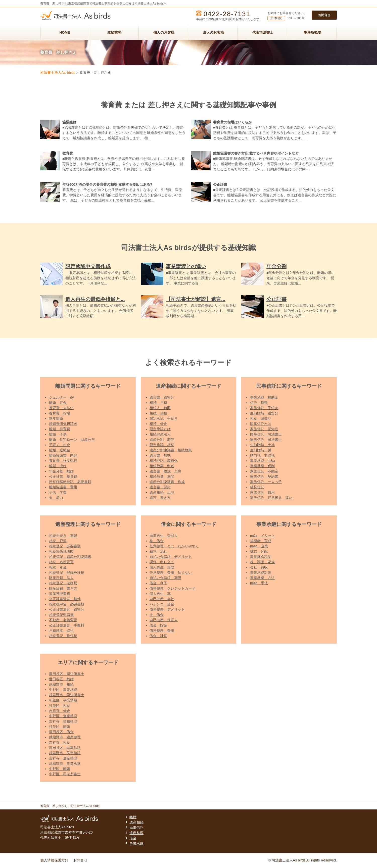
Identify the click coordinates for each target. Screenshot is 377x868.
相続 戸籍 (158, 403)
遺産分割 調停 (162, 440)
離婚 (133, 817)
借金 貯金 (158, 625)
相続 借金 (158, 424)
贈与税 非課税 (262, 455)
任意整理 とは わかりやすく (174, 546)
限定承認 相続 (162, 445)
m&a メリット (263, 536)
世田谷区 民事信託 (65, 748)
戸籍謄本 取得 (61, 631)
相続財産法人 (160, 434)
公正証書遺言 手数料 (67, 625)
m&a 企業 (259, 546)
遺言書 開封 (160, 487)
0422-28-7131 (227, 14)
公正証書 (220, 184)
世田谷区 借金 (61, 732)
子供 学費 (58, 492)
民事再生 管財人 (164, 536)
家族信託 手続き (264, 408)
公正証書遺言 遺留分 (67, 609)
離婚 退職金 (60, 450)
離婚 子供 (58, 434)
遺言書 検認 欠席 (165, 471)
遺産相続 (136, 822)
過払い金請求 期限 (165, 578)
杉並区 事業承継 (63, 700)
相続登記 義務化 (164, 461)
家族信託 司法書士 (266, 440)
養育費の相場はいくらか (232, 122)
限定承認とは (160, 429)
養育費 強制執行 (63, 461)
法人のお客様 (213, 32)
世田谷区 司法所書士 (67, 674)
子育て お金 (60, 445)
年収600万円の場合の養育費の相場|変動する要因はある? (107, 184)
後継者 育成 (261, 541)
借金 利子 (158, 583)
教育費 (68, 153)
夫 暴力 (56, 498)
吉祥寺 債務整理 (63, 721)
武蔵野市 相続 (61, 684)
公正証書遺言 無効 (65, 599)
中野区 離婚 (60, 769)
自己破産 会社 (162, 599)
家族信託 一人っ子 (266, 482)
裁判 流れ (158, 551)
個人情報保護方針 (54, 860)
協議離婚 (69, 122)
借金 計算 (158, 636)
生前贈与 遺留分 (264, 413)
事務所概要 (312, 32)
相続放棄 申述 (162, 466)
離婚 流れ (58, 466)
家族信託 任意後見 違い (271, 498)
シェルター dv (61, 397)
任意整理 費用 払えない (171, 572)
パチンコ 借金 (162, 604)
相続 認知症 (261, 418)
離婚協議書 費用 (63, 487)
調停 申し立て (162, 562)
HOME (65, 32)
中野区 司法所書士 (65, 774)
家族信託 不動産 (264, 471)
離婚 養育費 (60, 429)
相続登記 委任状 (63, 636)
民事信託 (136, 828)
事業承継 (136, 843)
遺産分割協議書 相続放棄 (171, 450)
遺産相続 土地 (162, 492)
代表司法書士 (263, 32)
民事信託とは (261, 424)
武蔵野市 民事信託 (65, 753)
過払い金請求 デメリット (171, 557)
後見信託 (257, 487)
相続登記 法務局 (63, 583)
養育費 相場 (60, 413)
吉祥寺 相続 (60, 742)
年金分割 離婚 (61, 471)
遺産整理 (136, 833)
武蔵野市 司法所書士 (67, 695)
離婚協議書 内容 (63, 455)
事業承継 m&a (263, 461)
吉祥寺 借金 (60, 711)
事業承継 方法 (262, 578)
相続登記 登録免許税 (67, 572)
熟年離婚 (56, 418)
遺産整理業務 (60, 594)
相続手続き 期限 (63, 536)
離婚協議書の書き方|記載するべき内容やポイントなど (256, 153)
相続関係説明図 (61, 551)
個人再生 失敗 (162, 567)
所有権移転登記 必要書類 (70, 482)
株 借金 (157, 541)
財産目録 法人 (61, 578)
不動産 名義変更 (63, 620)
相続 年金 (58, 567)
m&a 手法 (259, 583)
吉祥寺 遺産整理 (63, 758)
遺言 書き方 (160, 498)
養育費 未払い (61, 408)
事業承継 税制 (262, 466)
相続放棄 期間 (162, 476)
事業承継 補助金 (264, 397)
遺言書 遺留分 (162, 397)
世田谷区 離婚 (61, 679)
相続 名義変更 (61, 562)
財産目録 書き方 (63, 588)
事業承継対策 (261, 572)
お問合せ (324, 15)
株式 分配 (259, 551)
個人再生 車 (160, 594)
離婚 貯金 (58, 403)
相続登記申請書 (61, 615)
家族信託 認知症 (264, 429)
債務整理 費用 (162, 631)
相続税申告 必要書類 (67, 604)
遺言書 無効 (160, 455)
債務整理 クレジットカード (172, 588)
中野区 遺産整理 (63, 716)
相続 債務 (158, 413)
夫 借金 (157, 615)
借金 (133, 838)
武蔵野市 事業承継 (65, 763)
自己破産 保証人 (164, 620)
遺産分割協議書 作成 (167, 482)
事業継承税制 (261, 557)
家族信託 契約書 (264, 476)
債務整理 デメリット (167, 609)
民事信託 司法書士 (266, 434)
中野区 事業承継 (63, 690)
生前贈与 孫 (261, 450)
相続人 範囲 (160, 408)
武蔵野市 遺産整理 (65, 737)
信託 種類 (259, 403)
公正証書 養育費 (63, 476)
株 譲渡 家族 (262, 562)
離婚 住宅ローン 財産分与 (72, 440)
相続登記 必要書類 (65, 546)
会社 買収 (259, 567)
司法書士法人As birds (58, 73)
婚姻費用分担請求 (63, 424)
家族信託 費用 (262, 492)
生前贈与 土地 (262, 445)
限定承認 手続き (164, 418)
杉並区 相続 (60, 705)
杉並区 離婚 (60, 727)
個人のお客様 (164, 32)
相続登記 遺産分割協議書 (70, 557)
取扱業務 (114, 32)
